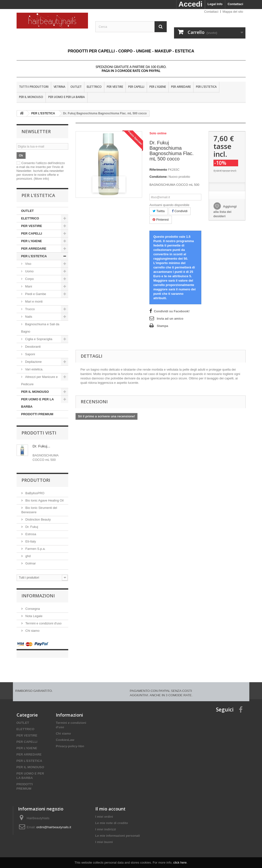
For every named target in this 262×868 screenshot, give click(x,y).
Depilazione (34, 362)
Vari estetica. (34, 369)
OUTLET (76, 87)
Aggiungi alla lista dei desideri (225, 211)
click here (180, 863)
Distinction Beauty (38, 519)
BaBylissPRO (35, 493)
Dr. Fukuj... (42, 446)
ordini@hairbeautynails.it (54, 822)
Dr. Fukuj (31, 527)
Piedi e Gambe (35, 294)
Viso (28, 264)
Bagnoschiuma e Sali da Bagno (40, 328)
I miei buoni (104, 837)
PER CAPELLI (136, 87)
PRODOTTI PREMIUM (37, 414)
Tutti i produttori (34, 87)
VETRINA (59, 87)
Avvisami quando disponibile (169, 205)
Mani (28, 286)
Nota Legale (34, 616)
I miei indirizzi (106, 824)
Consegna (32, 609)
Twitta (159, 211)
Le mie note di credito (112, 818)
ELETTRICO (94, 87)
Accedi (190, 4)
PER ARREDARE (181, 87)
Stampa (162, 326)
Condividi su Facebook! (172, 311)
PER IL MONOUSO (31, 97)
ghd (28, 556)
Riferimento (158, 170)
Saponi (30, 354)
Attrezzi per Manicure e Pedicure (39, 380)
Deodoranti (33, 347)
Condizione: (158, 177)
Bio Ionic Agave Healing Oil (44, 500)
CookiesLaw (65, 735)
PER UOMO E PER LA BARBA (67, 97)
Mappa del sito (233, 12)
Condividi (180, 211)
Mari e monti (34, 301)
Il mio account (110, 804)
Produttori (36, 480)
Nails (28, 317)
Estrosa (30, 534)
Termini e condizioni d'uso (43, 623)
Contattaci (235, 4)
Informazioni (38, 596)
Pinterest (161, 220)
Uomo (29, 271)
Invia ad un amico (170, 319)
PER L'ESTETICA (206, 87)
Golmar (30, 563)
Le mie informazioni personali (118, 831)
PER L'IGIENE (158, 87)
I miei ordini (104, 812)
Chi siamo (32, 631)
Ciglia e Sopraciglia (38, 339)
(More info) (41, 179)
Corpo (30, 279)
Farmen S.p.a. (35, 549)
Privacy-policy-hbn (70, 741)
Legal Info (215, 4)
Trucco (30, 309)
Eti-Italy (30, 541)
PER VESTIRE (115, 87)
